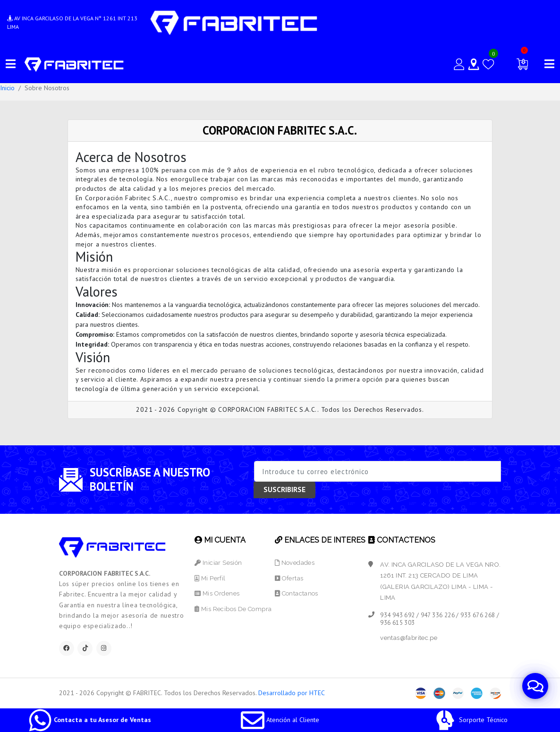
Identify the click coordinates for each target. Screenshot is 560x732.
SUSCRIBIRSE (284, 489)
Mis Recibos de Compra (233, 609)
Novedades (295, 563)
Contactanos (297, 593)
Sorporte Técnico (471, 720)
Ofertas (289, 578)
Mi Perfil (210, 578)
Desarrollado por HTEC (292, 693)
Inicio (7, 88)
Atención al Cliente (280, 720)
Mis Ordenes (217, 593)
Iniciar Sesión (218, 563)
